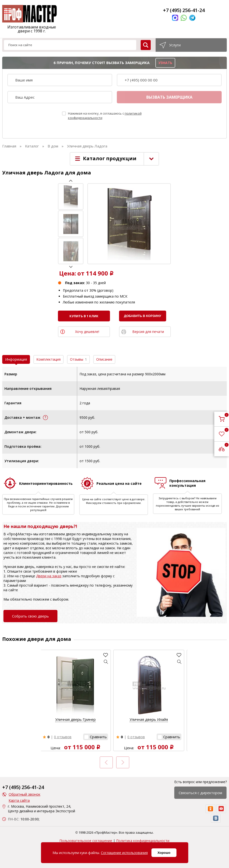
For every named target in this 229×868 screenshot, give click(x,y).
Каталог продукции (110, 158)
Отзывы (78, 359)
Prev (71, 181)
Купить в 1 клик (84, 316)
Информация (16, 359)
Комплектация (48, 359)
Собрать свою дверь (30, 616)
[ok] (210, 809)
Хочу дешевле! (87, 332)
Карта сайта (19, 800)
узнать (165, 63)
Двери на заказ (49, 576)
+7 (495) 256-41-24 (184, 10)
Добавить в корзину (143, 316)
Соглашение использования (124, 853)
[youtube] (221, 809)
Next (71, 267)
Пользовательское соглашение (86, 841)
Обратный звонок (24, 794)
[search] (146, 45)
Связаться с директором (200, 793)
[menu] (7, 12)
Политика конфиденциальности (143, 841)
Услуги (175, 45)
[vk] (216, 818)
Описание (104, 359)
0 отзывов (63, 737)
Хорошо (164, 853)
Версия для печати (148, 332)
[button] (106, 662)
